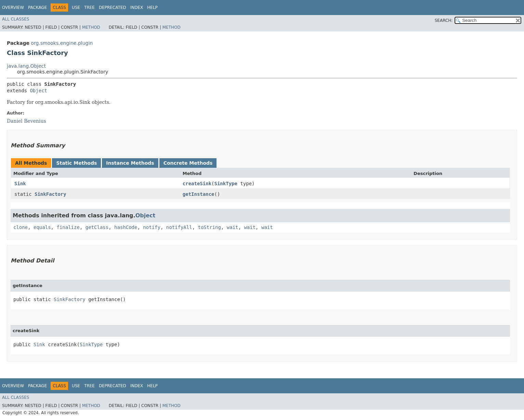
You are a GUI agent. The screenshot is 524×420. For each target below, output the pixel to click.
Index (137, 8)
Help (152, 8)
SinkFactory (50, 194)
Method (91, 27)
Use (76, 8)
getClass (97, 227)
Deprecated (113, 8)
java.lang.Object (26, 66)
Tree (89, 8)
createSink (197, 184)
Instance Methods (130, 163)
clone (21, 227)
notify (152, 227)
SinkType (226, 184)
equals (42, 227)
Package (37, 8)
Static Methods (76, 163)
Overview (13, 8)
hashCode (126, 227)
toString (209, 227)
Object (38, 91)
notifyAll (179, 227)
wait (233, 227)
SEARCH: (444, 21)
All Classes (16, 19)
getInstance (199, 194)
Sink (20, 184)
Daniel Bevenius (27, 121)
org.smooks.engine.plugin (62, 43)
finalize (68, 227)
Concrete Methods (188, 163)
